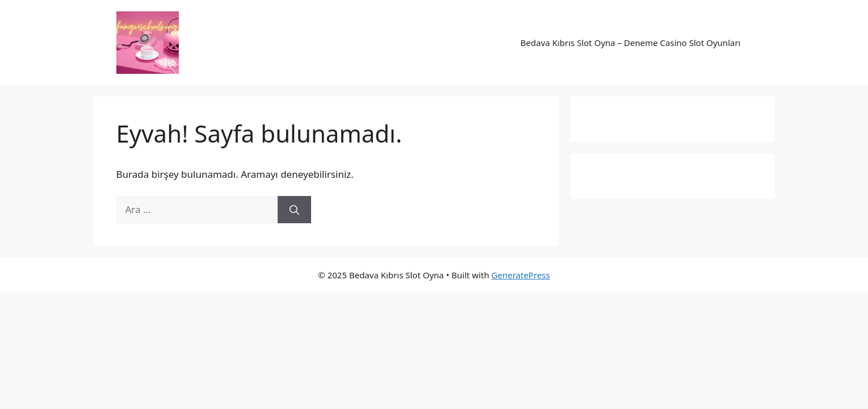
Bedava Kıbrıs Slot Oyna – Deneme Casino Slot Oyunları (631, 43)
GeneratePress (521, 275)
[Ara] (294, 210)
